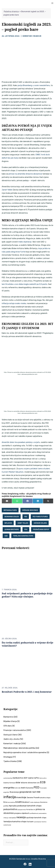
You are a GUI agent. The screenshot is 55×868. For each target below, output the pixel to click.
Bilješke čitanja (10, 721)
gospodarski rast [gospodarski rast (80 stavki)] (28, 792)
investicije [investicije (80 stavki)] (21, 797)
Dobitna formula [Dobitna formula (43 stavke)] (9, 783)
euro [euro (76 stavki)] (23, 788)
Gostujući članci (10, 735)
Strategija (8, 757)
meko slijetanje (25, 242)
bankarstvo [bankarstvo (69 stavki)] (18, 778)
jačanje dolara (40, 523)
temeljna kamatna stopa (23, 536)
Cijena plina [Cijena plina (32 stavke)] (43, 778)
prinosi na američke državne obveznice (25, 174)
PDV (26, 529)
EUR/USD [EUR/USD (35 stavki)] (18, 788)
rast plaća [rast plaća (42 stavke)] (12, 818)
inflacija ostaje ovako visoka (14, 303)
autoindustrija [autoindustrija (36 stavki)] (8, 778)
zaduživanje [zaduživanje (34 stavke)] (7, 825)
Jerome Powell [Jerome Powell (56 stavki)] (33, 797)
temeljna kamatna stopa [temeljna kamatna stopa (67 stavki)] (15, 821)
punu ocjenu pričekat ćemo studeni (34, 469)
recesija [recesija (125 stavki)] (21, 817)
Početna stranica (11, 12)
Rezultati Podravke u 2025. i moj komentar (27, 692)
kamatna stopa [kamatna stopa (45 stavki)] (45, 798)
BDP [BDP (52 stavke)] (26, 778)
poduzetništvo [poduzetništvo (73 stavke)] (10, 809)
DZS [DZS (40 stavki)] (38, 783)
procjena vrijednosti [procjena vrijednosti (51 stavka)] (22, 813)
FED (26, 517)
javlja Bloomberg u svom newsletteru (34, 85)
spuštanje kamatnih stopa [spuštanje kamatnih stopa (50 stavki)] (36, 818)
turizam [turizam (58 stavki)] (30, 822)
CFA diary (8, 726)
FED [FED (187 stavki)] (36, 787)
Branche (42, 859)
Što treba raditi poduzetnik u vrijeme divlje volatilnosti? (27, 644)
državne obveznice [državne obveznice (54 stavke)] (29, 783)
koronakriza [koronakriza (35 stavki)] (11, 802)
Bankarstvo (8, 717)
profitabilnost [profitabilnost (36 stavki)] (34, 813)
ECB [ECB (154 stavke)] (43, 782)
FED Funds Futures (40, 517)
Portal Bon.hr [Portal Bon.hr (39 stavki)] (31, 810)
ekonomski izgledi (12, 517)
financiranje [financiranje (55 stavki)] (14, 792)
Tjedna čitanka (10, 761)
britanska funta (10, 510)
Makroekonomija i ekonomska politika (19, 748)
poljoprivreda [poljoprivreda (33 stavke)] (22, 810)
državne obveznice (30, 510)
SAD (6, 536)
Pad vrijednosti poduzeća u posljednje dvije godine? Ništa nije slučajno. (27, 595)
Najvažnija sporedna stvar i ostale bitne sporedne (25, 752)
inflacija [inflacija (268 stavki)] (10, 797)
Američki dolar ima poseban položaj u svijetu (21, 442)
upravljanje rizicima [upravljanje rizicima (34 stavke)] (40, 822)
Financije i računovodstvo (15, 730)
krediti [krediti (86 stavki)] (19, 802)
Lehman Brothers (12, 529)
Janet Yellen (7, 190)
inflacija (8, 523)
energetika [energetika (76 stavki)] (9, 788)
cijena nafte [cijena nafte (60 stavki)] (33, 778)
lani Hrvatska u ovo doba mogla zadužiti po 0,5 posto (24, 284)
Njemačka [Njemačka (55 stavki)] (13, 806)
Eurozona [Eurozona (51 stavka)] (30, 788)
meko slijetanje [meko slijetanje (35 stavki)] (35, 802)
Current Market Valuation (13, 472)
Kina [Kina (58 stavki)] (5, 802)
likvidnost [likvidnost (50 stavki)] (26, 802)
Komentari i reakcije (32, 36)
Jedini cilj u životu (11, 739)
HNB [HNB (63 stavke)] (38, 792)
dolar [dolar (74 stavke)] (18, 783)
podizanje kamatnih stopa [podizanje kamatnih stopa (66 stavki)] (29, 806)
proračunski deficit (41, 529)
